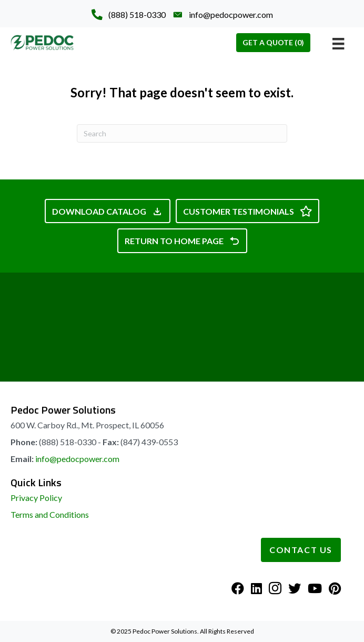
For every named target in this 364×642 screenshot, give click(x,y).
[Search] (182, 133)
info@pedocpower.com (77, 459)
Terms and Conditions (50, 514)
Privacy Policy (36, 498)
